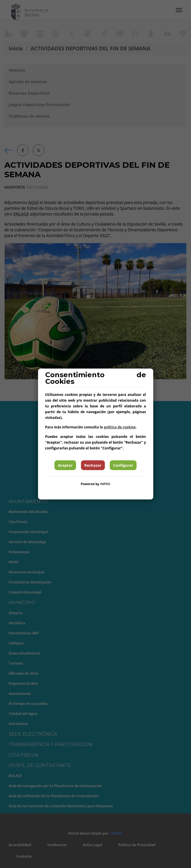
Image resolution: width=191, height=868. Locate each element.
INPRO (105, 484)
